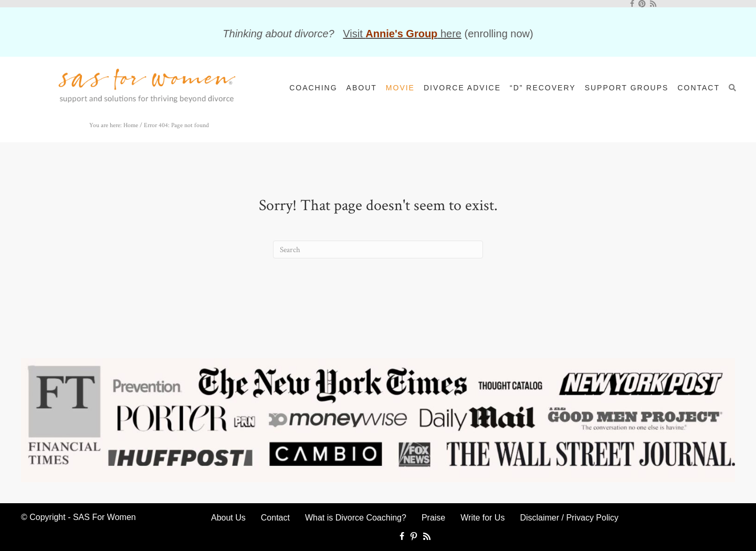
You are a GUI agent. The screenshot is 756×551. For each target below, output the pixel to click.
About (362, 88)
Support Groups (627, 88)
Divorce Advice (462, 88)
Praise (433, 518)
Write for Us (482, 518)
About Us (228, 518)
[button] (735, 87)
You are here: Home (114, 125)
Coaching (313, 88)
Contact (699, 88)
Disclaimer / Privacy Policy (569, 518)
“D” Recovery (543, 88)
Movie (400, 88)
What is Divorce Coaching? (356, 518)
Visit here (402, 34)
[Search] (378, 249)
